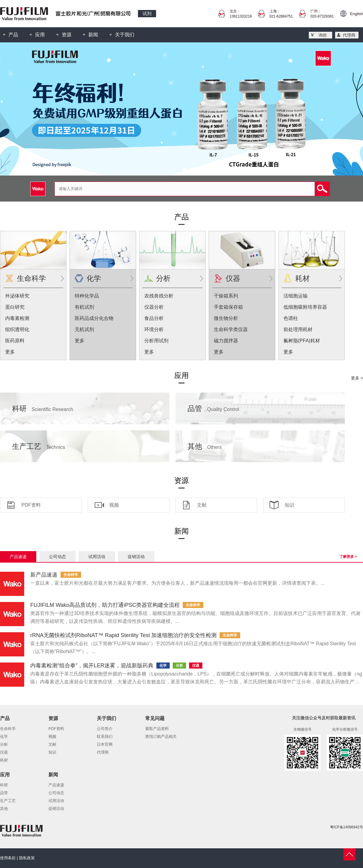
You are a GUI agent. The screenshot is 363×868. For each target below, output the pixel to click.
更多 (10, 352)
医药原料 (15, 341)
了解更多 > (348, 557)
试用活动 (97, 557)
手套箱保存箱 (228, 307)
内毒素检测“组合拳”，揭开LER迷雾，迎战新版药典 (92, 666)
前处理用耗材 (298, 329)
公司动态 (57, 557)
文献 (202, 505)
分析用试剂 (156, 341)
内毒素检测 (17, 318)
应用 (40, 35)
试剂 (147, 13)
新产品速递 (44, 575)
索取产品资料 (157, 729)
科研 (43, 408)
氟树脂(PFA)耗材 (302, 341)
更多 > (357, 378)
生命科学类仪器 (231, 329)
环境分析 (154, 329)
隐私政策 (27, 858)
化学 (94, 278)
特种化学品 (87, 296)
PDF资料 (31, 505)
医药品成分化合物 (94, 318)
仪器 (233, 278)
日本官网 (105, 744)
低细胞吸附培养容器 (305, 307)
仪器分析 (154, 307)
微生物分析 (226, 318)
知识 (289, 505)
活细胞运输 (296, 296)
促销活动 (136, 557)
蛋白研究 (15, 307)
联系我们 (105, 736)
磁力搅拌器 (226, 341)
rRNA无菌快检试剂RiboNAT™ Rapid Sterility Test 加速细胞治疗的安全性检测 (123, 635)
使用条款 (8, 858)
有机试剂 (84, 307)
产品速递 (18, 557)
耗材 (302, 278)
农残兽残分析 (159, 296)
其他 (205, 446)
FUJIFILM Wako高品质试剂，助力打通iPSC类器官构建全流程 (105, 605)
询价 (323, 35)
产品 (13, 35)
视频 (114, 505)
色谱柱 (291, 318)
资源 (67, 35)
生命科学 (31, 278)
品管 (213, 408)
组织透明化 (17, 329)
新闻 (93, 35)
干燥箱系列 (226, 296)
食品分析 (154, 318)
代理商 (349, 35)
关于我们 (125, 35)
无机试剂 (84, 329)
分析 (163, 278)
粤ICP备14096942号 (347, 827)
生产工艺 (39, 446)
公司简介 (105, 729)
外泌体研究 (17, 296)
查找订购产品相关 (161, 736)
